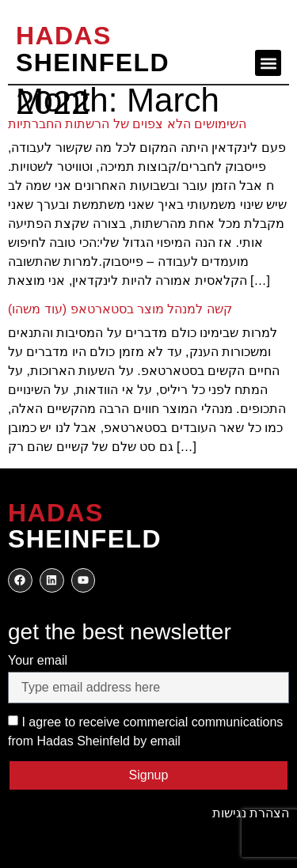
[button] (268, 63)
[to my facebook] (20, 580)
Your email (38, 660)
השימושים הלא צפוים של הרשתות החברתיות (127, 124)
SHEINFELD (93, 49)
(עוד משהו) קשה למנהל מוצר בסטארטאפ (120, 309)
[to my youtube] (84, 580)
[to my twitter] (52, 580)
